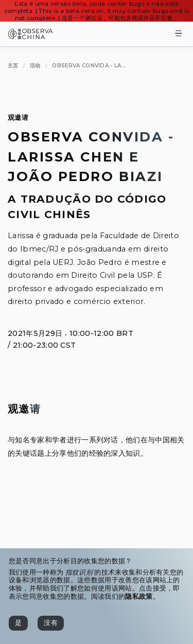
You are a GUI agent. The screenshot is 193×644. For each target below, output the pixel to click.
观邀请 (18, 118)
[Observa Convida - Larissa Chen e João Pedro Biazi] (89, 66)
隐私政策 (139, 596)
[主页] (13, 66)
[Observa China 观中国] (31, 36)
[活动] (35, 66)
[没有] (51, 623)
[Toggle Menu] (179, 34)
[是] (18, 623)
